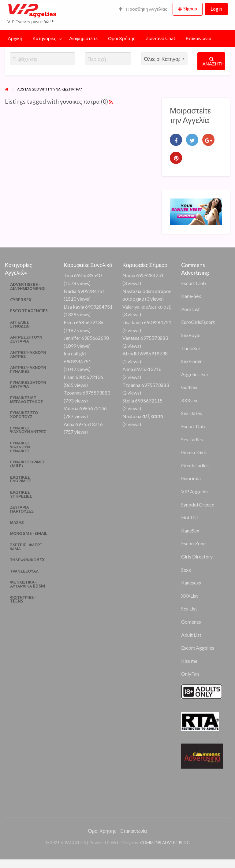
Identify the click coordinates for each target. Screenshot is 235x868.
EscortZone (193, 543)
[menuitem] (143, 9)
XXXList (190, 596)
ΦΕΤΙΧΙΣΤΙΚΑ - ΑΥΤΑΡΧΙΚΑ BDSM (28, 584)
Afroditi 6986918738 (145, 353)
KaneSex (190, 530)
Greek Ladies (195, 465)
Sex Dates (192, 413)
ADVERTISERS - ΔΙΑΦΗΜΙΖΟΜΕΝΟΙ (28, 286)
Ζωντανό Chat (160, 38)
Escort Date (194, 426)
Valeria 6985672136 (85, 408)
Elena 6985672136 (84, 322)
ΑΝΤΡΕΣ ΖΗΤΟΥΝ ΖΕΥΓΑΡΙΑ (26, 339)
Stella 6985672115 (142, 401)
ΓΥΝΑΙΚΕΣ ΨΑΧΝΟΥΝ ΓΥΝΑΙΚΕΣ (20, 447)
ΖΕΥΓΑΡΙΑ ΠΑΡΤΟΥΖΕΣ (22, 509)
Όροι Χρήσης (122, 38)
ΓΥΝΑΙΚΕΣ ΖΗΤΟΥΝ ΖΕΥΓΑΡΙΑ (28, 384)
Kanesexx (191, 582)
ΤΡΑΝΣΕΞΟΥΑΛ (24, 571)
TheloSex (191, 348)
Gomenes (191, 622)
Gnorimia (191, 478)
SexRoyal (191, 335)
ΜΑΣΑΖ (17, 522)
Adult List (191, 635)
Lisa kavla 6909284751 (88, 307)
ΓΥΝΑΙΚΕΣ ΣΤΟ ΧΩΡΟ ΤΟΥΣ (24, 415)
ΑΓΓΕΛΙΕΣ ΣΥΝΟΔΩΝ (20, 324)
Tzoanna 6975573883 (87, 393)
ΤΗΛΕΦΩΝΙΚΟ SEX (27, 560)
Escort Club (194, 283)
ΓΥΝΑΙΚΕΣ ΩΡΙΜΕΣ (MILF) (28, 464)
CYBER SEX (21, 300)
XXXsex (189, 400)
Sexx (186, 570)
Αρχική (15, 38)
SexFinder (192, 361)
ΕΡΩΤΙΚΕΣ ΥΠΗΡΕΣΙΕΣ (21, 494)
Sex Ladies (192, 439)
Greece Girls (194, 452)
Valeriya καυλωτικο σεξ (147, 307)
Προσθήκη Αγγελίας (143, 9)
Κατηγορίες (45, 38)
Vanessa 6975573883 (145, 338)
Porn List (190, 309)
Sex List (189, 608)
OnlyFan (190, 674)
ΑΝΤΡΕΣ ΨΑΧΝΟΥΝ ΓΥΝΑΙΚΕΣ (28, 369)
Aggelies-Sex (195, 374)
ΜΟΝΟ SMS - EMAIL (29, 533)
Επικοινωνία (199, 38)
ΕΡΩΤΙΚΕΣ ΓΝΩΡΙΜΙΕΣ (21, 479)
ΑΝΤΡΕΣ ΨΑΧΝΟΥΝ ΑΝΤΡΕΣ (28, 354)
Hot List (190, 517)
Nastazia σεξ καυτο (143, 416)
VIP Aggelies (195, 491)
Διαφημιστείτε (83, 38)
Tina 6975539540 (83, 275)
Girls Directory (197, 556)
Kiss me (189, 661)
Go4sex (189, 387)
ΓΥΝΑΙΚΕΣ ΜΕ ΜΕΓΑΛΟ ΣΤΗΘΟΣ (26, 400)
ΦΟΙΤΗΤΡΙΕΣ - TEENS (23, 599)
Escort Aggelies (198, 648)
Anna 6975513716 (83, 424)
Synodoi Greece (198, 504)
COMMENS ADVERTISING (165, 843)
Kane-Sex (191, 296)
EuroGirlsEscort (198, 322)
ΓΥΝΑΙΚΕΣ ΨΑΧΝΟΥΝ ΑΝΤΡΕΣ (28, 430)
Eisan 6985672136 (83, 377)
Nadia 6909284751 (84, 291)
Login (216, 9)
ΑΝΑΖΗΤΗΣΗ (214, 61)
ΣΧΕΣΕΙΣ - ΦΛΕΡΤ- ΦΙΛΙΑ (27, 547)
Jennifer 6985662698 (86, 338)
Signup (190, 9)
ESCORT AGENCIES (29, 311)
